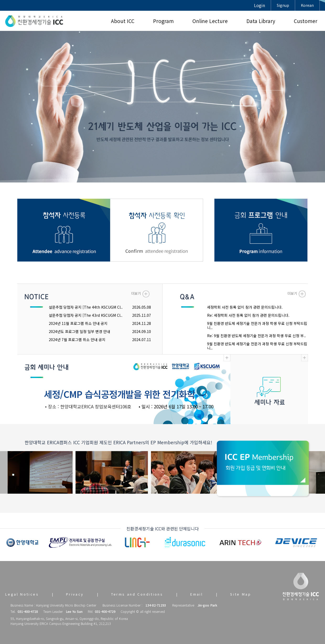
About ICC (123, 21)
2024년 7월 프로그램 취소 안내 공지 (77, 340)
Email (197, 594)
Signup (283, 5)
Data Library (261, 21)
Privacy (75, 594)
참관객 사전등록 (64, 230)
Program (163, 21)
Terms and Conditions (137, 594)
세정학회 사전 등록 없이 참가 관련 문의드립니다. (245, 307)
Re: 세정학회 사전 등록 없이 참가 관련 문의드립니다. (248, 315)
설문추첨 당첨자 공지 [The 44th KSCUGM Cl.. (86, 307)
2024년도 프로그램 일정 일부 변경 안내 (79, 331)
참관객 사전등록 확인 (157, 230)
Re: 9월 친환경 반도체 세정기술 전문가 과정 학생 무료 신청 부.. (256, 336)
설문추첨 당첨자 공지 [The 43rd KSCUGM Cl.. (86, 315)
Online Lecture (210, 21)
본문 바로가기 (0, 0)
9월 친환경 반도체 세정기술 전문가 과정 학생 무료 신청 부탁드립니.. (257, 325)
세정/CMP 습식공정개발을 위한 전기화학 (119, 394)
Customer (306, 21)
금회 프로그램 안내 (261, 230)
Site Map (241, 594)
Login (259, 5)
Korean (307, 5)
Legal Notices (22, 594)
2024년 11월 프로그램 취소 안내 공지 (78, 323)
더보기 (140, 294)
